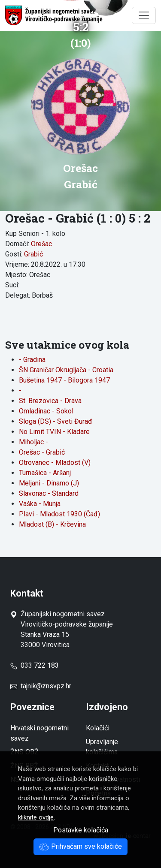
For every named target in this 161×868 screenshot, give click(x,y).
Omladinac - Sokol (46, 411)
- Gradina (32, 360)
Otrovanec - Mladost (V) (55, 463)
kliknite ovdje (36, 817)
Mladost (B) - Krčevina (52, 524)
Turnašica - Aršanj (45, 473)
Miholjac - (33, 442)
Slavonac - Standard (49, 493)
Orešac (41, 244)
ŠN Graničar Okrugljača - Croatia (66, 370)
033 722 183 (35, 665)
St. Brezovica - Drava (50, 401)
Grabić (33, 254)
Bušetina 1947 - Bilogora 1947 (64, 380)
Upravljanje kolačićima (102, 747)
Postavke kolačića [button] (81, 830)
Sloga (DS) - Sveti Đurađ (56, 421)
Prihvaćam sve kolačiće (80, 846)
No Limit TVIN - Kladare (54, 432)
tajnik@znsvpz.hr (46, 686)
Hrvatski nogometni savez (39, 733)
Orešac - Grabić (42, 452)
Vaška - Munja (40, 504)
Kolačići (98, 728)
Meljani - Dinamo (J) (49, 483)
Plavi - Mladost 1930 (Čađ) (59, 514)
